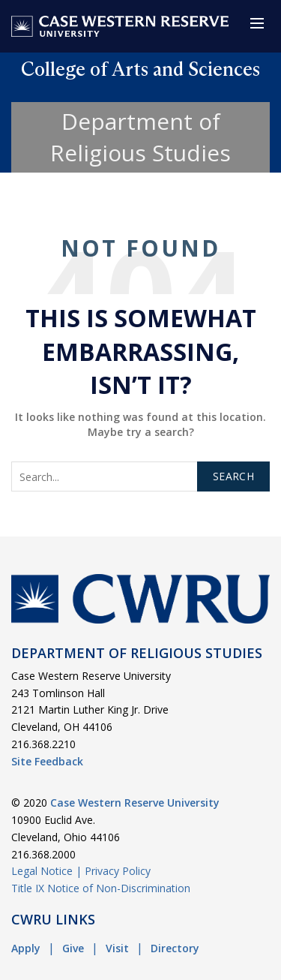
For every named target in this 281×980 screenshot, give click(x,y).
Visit (117, 948)
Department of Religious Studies (140, 137)
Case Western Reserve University (135, 803)
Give (73, 948)
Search (233, 476)
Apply (26, 948)
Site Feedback (47, 761)
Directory (175, 948)
